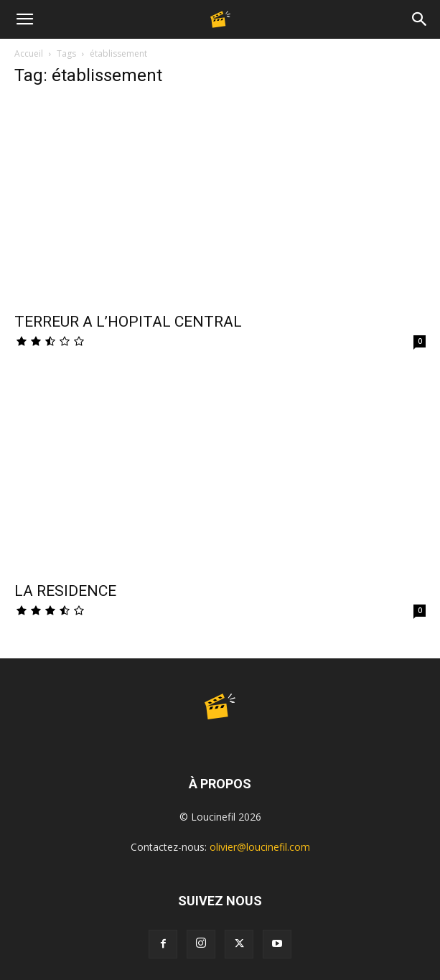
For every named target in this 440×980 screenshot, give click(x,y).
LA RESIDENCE (65, 591)
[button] (24, 19)
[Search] (420, 19)
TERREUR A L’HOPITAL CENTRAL (128, 322)
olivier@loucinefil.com (260, 847)
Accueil (29, 53)
